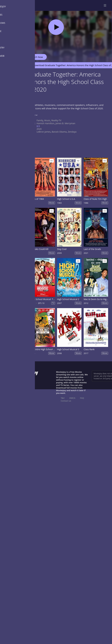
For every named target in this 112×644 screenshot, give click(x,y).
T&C (63, 398)
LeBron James (44, 132)
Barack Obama (59, 132)
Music (47, 120)
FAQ (82, 398)
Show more (32, 115)
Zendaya (72, 132)
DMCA (72, 398)
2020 (39, 129)
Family (40, 120)
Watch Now (37, 57)
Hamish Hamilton (45, 123)
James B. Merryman (65, 123)
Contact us (66, 401)
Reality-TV (56, 120)
